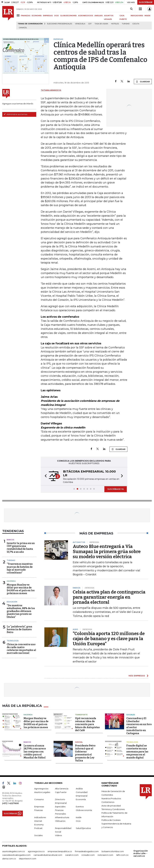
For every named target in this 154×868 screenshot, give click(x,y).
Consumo (39, 799)
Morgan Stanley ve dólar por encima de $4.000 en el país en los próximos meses (21, 589)
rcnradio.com (88, 855)
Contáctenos (108, 802)
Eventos (80, 806)
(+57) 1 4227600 (10, 803)
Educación (12, 602)
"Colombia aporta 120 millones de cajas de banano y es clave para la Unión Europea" (109, 639)
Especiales (60, 806)
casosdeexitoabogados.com (16, 855)
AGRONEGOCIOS (86, 16)
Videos (58, 835)
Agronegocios (41, 788)
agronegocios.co (36, 851)
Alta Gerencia (62, 788)
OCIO (56, 16)
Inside (79, 817)
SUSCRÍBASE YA (116, 489)
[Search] (131, 9)
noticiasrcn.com (105, 855)
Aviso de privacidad (111, 805)
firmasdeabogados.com (87, 851)
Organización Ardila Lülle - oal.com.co (141, 853)
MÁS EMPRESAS (137, 676)
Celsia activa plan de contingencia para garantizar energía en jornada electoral (109, 597)
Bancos (11, 540)
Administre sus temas (15, 114)
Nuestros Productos (111, 798)
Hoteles (115, 24)
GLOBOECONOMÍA (68, 16)
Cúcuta (136, 24)
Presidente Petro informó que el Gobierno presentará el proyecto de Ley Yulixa (85, 753)
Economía (81, 799)
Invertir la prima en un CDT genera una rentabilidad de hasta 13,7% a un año (21, 548)
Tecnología (13, 641)
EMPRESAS (48, 16)
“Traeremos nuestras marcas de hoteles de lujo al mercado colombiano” (20, 568)
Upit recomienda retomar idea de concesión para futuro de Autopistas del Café (87, 724)
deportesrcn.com (28, 858)
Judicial (79, 742)
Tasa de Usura (101, 24)
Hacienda (11, 581)
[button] (45, 476)
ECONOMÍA (37, 16)
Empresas (39, 806)
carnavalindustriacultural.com (48, 855)
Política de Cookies (111, 820)
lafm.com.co (122, 855)
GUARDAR (143, 82)
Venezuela (80, 24)
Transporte (81, 714)
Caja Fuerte (61, 792)
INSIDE (147, 16)
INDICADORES (137, 16)
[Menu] (19, 15)
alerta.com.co (9, 858)
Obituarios (60, 821)
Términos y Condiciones (113, 809)
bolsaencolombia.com (113, 851)
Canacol (23, 28)
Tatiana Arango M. (51, 90)
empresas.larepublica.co (60, 851)
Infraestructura (62, 817)
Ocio (78, 821)
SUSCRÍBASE (146, 2)
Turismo (126, 24)
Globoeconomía (84, 810)
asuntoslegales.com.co (14, 851)
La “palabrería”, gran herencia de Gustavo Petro (19, 629)
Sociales (131, 714)
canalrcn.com (72, 855)
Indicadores (40, 817)
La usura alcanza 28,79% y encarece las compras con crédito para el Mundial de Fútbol (35, 751)
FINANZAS (26, 16)
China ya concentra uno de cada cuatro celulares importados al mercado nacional (21, 649)
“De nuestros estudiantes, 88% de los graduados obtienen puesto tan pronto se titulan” (21, 611)
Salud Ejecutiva (83, 828)
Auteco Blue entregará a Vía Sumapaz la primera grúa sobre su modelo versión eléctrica (107, 552)
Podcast (38, 828)
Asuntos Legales (42, 792)
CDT (90, 24)
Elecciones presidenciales (60, 24)
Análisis (79, 788)
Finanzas (38, 810)
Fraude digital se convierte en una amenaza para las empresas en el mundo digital (137, 751)
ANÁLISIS (99, 16)
